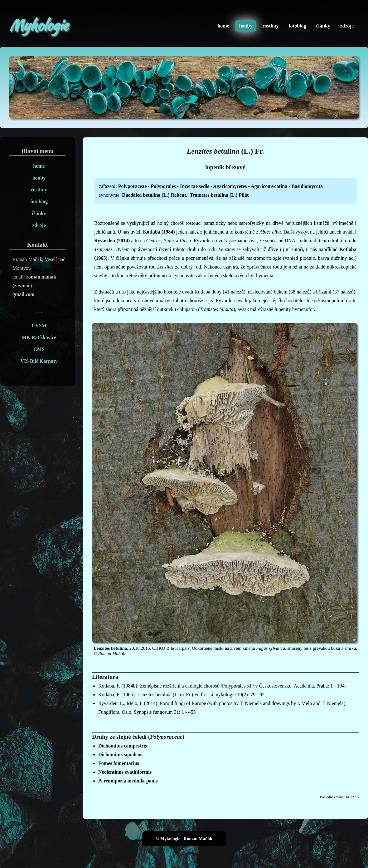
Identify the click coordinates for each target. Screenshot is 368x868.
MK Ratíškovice (39, 337)
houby (246, 26)
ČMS (39, 349)
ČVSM (39, 325)
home (223, 26)
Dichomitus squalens (120, 755)
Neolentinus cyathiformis (125, 772)
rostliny (270, 26)
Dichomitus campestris (123, 746)
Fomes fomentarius (119, 763)
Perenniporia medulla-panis (128, 781)
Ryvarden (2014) (112, 241)
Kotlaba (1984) (159, 232)
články (323, 26)
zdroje (347, 26)
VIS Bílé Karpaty (39, 361)
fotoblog (297, 26)
